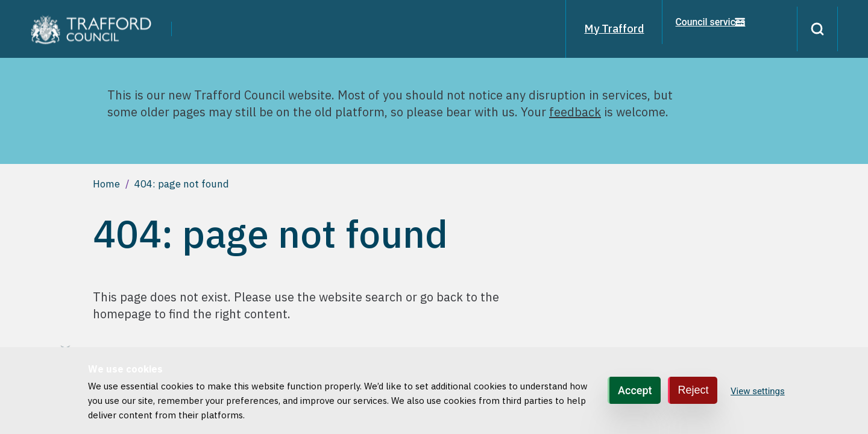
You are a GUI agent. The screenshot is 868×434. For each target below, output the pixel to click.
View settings (758, 391)
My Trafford (604, 29)
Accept (635, 390)
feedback (575, 112)
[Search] (813, 29)
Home (106, 184)
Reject (693, 390)
